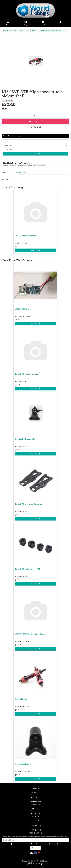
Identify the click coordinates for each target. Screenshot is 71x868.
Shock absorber (21, 699)
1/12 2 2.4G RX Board (23, 309)
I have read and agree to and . (36, 844)
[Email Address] (35, 840)
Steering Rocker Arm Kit (25, 439)
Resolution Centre (35, 802)
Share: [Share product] (7, 100)
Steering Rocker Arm (24, 764)
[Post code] (35, 150)
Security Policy (35, 830)
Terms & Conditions (38, 844)
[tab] (8, 172)
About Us (35, 809)
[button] (35, 127)
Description (8, 172)
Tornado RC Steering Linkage (27, 374)
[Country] (35, 145)
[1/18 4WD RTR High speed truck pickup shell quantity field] (35, 116)
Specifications (21, 172)
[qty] (35, 141)
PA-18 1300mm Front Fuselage (27, 236)
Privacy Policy (35, 825)
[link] (35, 853)
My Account (35, 793)
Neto (43, 865)
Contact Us (36, 813)
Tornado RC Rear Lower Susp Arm (28, 504)
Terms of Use (36, 821)
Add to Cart (36, 122)
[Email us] (31, 853)
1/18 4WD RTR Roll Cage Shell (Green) (30, 634)
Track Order (36, 797)
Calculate (35, 154)
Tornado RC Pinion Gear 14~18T (28, 569)
